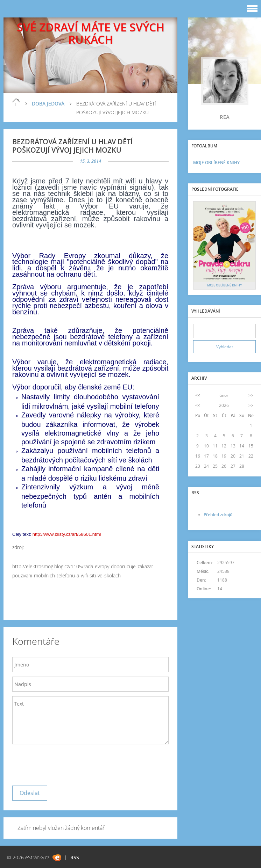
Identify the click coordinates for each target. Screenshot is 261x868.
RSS (75, 857)
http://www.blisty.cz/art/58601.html (67, 534)
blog (16, 102)
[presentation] (65, 763)
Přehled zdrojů (218, 515)
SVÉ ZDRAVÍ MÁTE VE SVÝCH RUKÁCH (91, 33)
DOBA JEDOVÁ (48, 104)
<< (198, 395)
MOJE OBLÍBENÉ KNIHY (216, 163)
